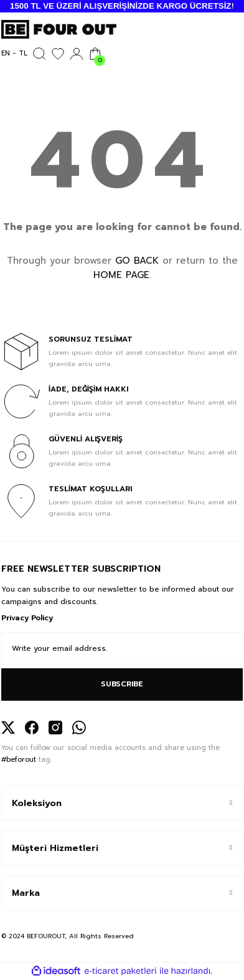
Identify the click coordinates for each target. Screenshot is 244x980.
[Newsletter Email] (122, 648)
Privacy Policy (27, 618)
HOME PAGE (121, 275)
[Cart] (95, 54)
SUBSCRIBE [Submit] (122, 684)
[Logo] (59, 29)
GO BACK (137, 261)
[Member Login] (77, 54)
